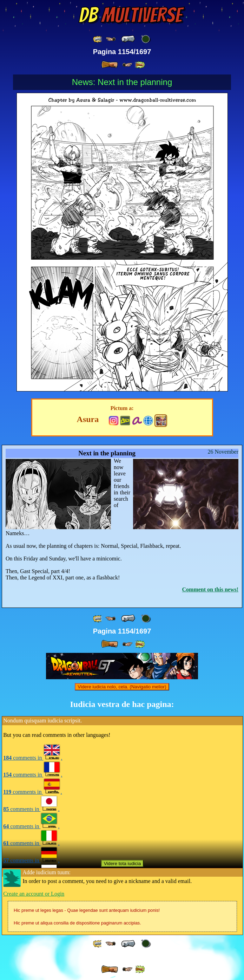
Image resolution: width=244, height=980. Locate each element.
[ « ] (128, 39)
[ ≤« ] (111, 39)
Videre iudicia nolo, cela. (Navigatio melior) (122, 687)
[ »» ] (140, 65)
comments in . (33, 758)
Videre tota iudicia (123, 864)
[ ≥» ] (127, 65)
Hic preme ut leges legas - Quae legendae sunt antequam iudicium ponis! (87, 910)
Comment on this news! (210, 589)
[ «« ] (98, 39)
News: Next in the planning (122, 82)
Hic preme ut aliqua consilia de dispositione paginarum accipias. (77, 923)
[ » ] (110, 65)
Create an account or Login (34, 894)
